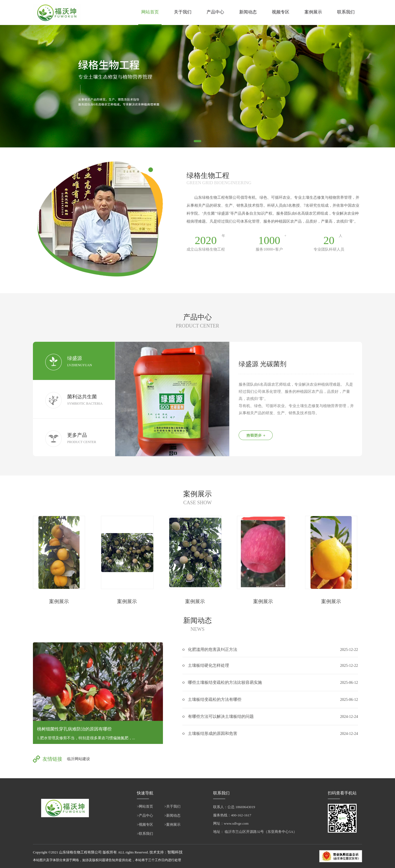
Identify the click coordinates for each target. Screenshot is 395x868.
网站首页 (150, 12)
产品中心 (215, 12)
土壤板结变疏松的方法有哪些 (215, 699)
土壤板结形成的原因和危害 (213, 733)
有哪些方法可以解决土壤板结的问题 (221, 716)
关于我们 (183, 12)
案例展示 (313, 12)
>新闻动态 (172, 815)
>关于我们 (172, 806)
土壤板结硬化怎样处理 (208, 665)
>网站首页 (145, 806)
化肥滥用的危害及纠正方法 (213, 649)
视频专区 (281, 12)
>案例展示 (172, 824)
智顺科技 (175, 852)
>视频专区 (145, 824)
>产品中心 (145, 815)
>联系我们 (145, 834)
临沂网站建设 (78, 759)
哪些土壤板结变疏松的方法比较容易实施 (225, 682)
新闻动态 (248, 12)
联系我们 (346, 12)
